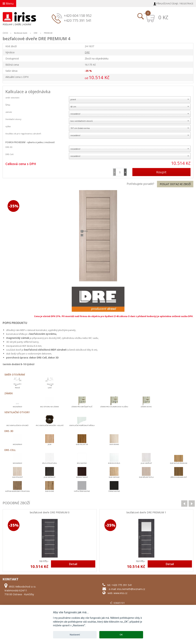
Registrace (187, 4)
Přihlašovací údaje (167, 4)
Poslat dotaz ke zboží (175, 184)
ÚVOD (5, 33)
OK (121, 635)
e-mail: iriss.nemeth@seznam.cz (127, 589)
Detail (73, 564)
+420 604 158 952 (78, 16)
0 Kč (163, 17)
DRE (36, 33)
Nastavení (75, 635)
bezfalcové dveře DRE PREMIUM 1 (146, 513)
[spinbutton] (120, 172)
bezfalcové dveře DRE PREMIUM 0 (50, 513)
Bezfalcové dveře (21, 33)
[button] (125, 172)
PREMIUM (48, 33)
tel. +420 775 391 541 (120, 585)
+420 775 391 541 (78, 20)
